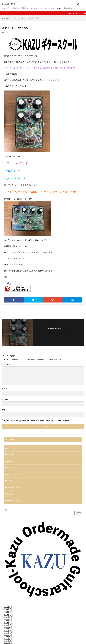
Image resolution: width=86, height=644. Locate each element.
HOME (7, 18)
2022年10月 (8, 633)
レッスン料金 (49, 8)
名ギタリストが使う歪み (31, 18)
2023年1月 (8, 629)
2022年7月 (8, 638)
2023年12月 (8, 613)
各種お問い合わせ (14, 500)
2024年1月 (8, 611)
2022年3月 (8, 643)
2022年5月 (8, 640)
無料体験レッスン (70, 8)
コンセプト (6, 8)
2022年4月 (8, 641)
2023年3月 (8, 625)
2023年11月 (8, 614)
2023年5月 (8, 622)
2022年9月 (8, 635)
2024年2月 (8, 609)
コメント (6, 364)
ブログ (59, 8)
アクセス (83, 8)
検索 (6, 510)
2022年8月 (8, 637)
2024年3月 (8, 608)
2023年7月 (8, 619)
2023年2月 (8, 627)
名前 (5, 389)
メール (5, 399)
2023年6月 (8, 621)
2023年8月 (8, 617)
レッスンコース (36, 8)
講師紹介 (25, 8)
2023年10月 (8, 616)
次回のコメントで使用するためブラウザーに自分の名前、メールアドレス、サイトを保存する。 (38, 421)
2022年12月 (8, 630)
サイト (4, 410)
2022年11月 (8, 632)
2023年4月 (8, 624)
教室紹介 (16, 8)
